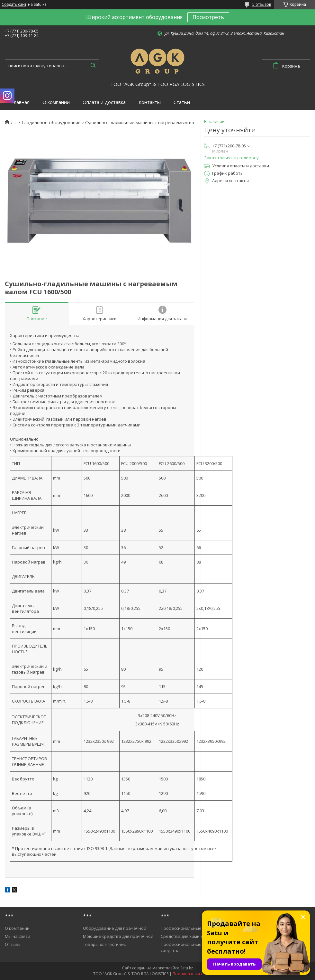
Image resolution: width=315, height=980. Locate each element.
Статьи (182, 102)
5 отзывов (262, 4)
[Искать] (93, 66)
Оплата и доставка (104, 102)
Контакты (150, 102)
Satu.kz (187, 968)
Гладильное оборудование (51, 123)
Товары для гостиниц (105, 944)
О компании (56, 102)
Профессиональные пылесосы (192, 928)
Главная (20, 102)
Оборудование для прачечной (115, 928)
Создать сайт (14, 5)
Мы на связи (18, 936)
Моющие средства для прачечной (118, 936)
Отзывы (13, 944)
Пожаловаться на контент (197, 974)
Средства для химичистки (187, 936)
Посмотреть (208, 17)
